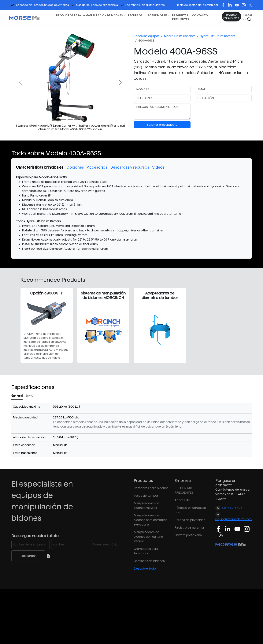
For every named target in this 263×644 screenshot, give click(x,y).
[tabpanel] (131, 213)
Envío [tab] (29, 396)
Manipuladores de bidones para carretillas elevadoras (150, 520)
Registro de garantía (189, 528)
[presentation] (224, 111)
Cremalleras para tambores (146, 551)
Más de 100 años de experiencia (95, 5)
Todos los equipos (147, 36)
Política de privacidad (190, 520)
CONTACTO (200, 15)
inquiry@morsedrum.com (233, 519)
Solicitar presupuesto (162, 125)
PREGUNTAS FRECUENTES (181, 17)
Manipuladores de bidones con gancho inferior (148, 537)
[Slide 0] (57, 120)
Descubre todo (145, 569)
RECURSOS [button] (135, 15)
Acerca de (182, 500)
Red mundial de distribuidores (143, 5)
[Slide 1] (64, 120)
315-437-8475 (232, 508)
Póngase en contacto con (190, 510)
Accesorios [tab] (97, 167)
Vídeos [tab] (158, 167)
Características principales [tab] (40, 167)
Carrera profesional (188, 535)
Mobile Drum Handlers (180, 36)
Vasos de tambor (146, 496)
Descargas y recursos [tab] (130, 167)
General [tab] (17, 396)
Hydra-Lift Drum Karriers (217, 36)
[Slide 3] (77, 120)
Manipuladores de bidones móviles (146, 505)
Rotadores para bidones (151, 488)
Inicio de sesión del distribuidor (197, 5)
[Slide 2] (70, 120)
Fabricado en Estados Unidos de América (40, 5)
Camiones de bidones (149, 561)
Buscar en (248, 18)
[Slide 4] (84, 120)
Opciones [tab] (75, 167)
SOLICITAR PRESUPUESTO (231, 16)
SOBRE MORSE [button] (157, 15)
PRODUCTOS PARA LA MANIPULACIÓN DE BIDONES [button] (89, 15)
